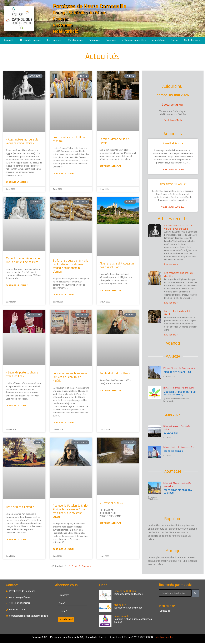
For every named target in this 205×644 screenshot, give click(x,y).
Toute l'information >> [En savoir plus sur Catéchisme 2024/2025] (173, 207)
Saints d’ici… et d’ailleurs (115, 373)
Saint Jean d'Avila (173, 120)
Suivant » (87, 566)
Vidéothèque (158, 40)
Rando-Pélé (171, 433)
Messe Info (120, 605)
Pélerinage (170, 377)
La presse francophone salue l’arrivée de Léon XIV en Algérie (70, 377)
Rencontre (170, 401)
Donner (175, 40)
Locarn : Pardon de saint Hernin (114, 141)
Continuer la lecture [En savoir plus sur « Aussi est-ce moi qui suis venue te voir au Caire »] (17, 182)
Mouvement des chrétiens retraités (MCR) (180, 393)
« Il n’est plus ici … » (112, 503)
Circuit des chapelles (177, 372)
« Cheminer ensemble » (134, 40)
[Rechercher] (195, 593)
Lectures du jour (173, 105)
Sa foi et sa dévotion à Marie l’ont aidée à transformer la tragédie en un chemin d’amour (70, 266)
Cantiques (111, 40)
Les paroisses (55, 40)
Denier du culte (121, 616)
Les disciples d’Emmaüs (20, 507)
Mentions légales (164, 638)
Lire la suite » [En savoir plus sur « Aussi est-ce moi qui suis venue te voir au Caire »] (171, 264)
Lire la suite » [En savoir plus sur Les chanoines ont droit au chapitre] (171, 303)
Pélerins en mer (173, 451)
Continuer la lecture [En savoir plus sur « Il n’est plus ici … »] (110, 523)
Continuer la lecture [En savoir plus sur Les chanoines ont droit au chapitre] (64, 174)
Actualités (9, 40)
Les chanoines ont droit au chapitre (69, 139)
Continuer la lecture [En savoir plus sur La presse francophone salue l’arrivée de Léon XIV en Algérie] (64, 423)
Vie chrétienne (75, 40)
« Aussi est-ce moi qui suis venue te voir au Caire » (22, 141)
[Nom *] (73, 604)
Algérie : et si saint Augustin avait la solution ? (117, 265)
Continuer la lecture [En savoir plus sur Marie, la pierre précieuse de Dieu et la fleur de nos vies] (17, 285)
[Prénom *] (73, 595)
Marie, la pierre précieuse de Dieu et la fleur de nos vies (23, 260)
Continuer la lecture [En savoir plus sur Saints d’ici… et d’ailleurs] (110, 390)
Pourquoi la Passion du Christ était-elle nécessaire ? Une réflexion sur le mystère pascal (71, 511)
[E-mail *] (73, 612)
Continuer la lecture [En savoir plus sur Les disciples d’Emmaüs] (17, 539)
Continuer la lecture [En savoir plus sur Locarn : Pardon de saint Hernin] (110, 166)
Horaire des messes (31, 40)
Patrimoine (94, 40)
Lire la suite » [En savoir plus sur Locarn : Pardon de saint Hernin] (171, 335)
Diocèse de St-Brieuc (125, 591)
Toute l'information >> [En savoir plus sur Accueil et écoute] (173, 170)
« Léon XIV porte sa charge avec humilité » (22, 374)
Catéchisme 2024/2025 (173, 184)
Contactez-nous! (193, 40)
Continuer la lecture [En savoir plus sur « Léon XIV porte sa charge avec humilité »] (17, 406)
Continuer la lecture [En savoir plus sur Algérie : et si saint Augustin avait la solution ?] (110, 290)
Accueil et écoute (173, 143)
